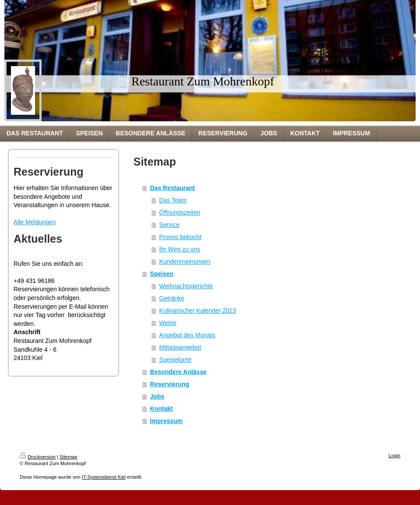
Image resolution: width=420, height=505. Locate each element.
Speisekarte (175, 360)
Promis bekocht (180, 237)
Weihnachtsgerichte (186, 286)
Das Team (173, 200)
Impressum (166, 421)
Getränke (172, 298)
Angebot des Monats (187, 335)
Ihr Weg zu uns (180, 249)
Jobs (157, 396)
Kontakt (161, 409)
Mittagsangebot (180, 347)
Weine (168, 323)
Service (170, 225)
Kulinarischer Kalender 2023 (198, 311)
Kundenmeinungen (185, 261)
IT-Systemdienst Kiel (104, 477)
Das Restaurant (173, 188)
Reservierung (170, 384)
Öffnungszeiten (180, 212)
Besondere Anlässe (178, 372)
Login (394, 456)
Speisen (162, 274)
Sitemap (68, 457)
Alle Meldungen (35, 222)
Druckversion (38, 457)
